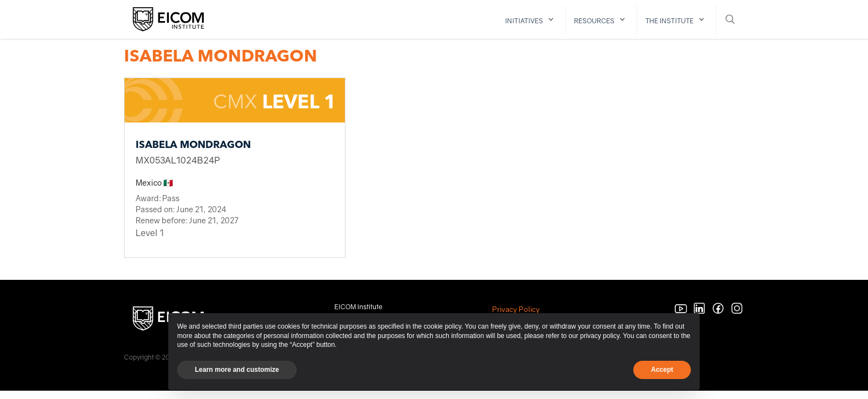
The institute (670, 21)
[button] (531, 20)
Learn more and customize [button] (237, 370)
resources (594, 21)
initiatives (524, 21)
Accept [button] (662, 370)
